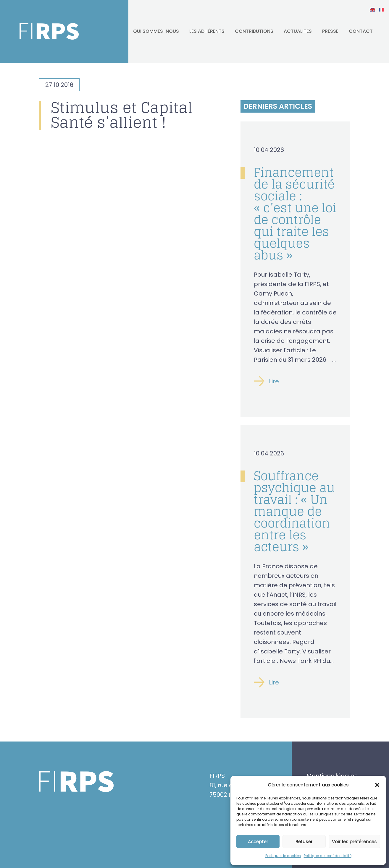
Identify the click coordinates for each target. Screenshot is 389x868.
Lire (274, 381)
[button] (377, 785)
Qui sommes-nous (156, 31)
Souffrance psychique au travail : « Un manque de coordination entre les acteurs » (294, 511)
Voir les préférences (354, 842)
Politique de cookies (283, 856)
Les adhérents (207, 31)
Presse (330, 31)
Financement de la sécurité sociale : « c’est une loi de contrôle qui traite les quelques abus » (295, 214)
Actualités (298, 31)
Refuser (304, 842)
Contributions (254, 31)
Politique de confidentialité (328, 856)
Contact (361, 31)
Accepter (258, 842)
